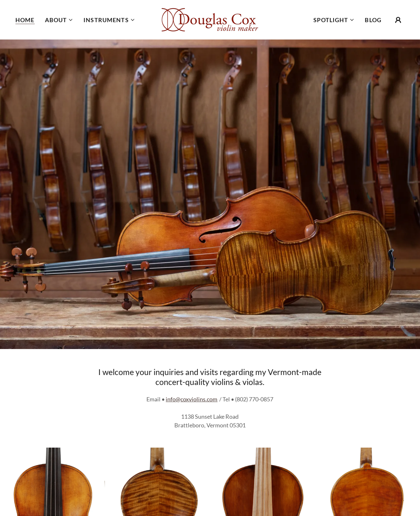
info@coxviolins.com (192, 399)
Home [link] (25, 20)
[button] (59, 20)
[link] (210, 19)
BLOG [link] (373, 20)
